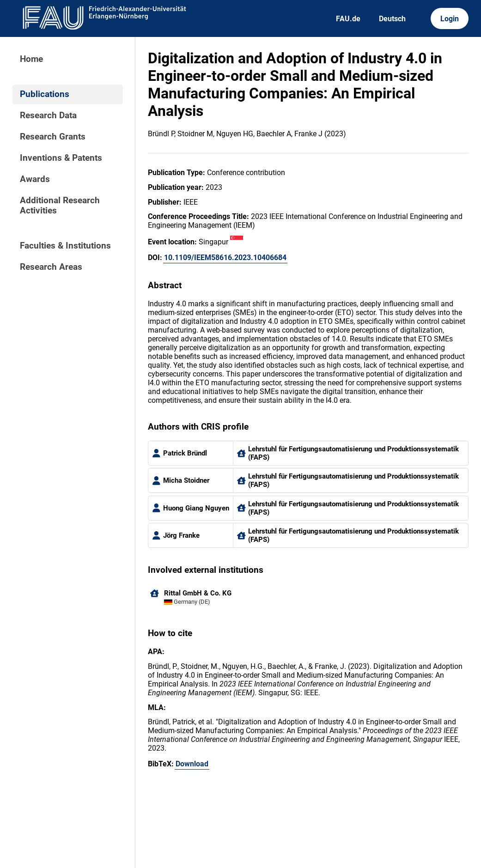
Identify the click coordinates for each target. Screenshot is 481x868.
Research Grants (53, 137)
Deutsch (392, 19)
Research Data (48, 115)
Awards (35, 179)
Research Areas (51, 267)
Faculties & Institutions (65, 246)
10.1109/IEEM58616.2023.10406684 (225, 258)
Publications (45, 94)
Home (31, 59)
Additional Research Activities (60, 206)
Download (192, 764)
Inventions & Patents (61, 158)
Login (450, 19)
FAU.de (348, 19)
